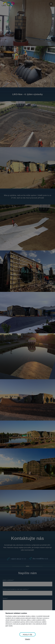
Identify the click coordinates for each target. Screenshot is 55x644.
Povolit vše (27, 635)
